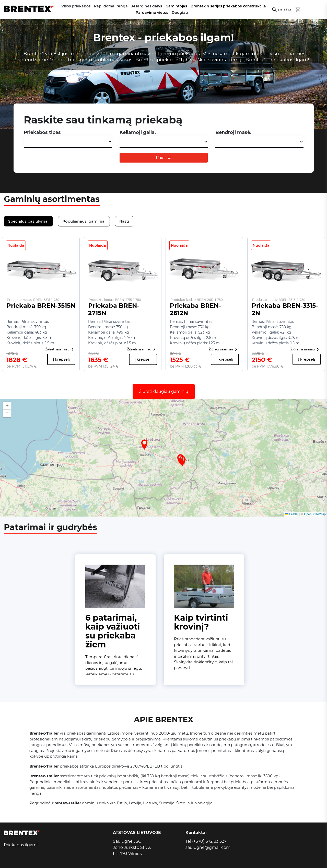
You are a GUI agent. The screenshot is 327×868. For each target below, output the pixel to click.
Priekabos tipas (42, 132)
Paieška (285, 10)
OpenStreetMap (315, 514)
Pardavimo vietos (152, 13)
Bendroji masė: (233, 132)
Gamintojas (176, 6)
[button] (144, 444)
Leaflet (292, 514)
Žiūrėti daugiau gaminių (164, 391)
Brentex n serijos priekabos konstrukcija (228, 6)
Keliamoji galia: (138, 132)
